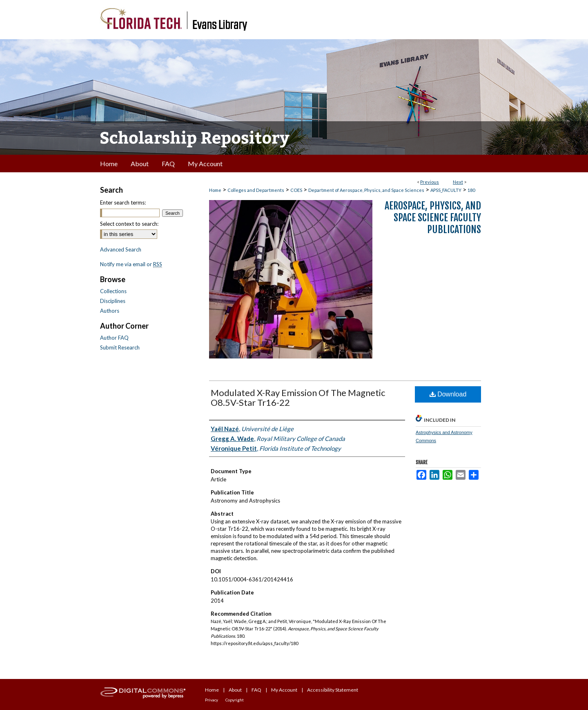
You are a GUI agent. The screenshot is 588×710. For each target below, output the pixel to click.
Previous (430, 182)
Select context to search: (129, 224)
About (235, 690)
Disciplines (113, 301)
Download (448, 394)
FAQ (256, 690)
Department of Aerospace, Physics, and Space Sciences (366, 190)
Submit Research (120, 347)
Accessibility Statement (333, 690)
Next (458, 182)
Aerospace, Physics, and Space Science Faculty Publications (433, 218)
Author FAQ (114, 338)
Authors (110, 311)
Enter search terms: (123, 203)
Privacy (212, 700)
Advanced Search (121, 249)
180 (471, 190)
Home (215, 190)
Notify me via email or (131, 264)
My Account (284, 690)
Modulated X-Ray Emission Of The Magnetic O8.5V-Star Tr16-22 (298, 397)
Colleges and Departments (256, 190)
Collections (113, 291)
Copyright (235, 700)
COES (296, 190)
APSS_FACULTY (446, 190)
